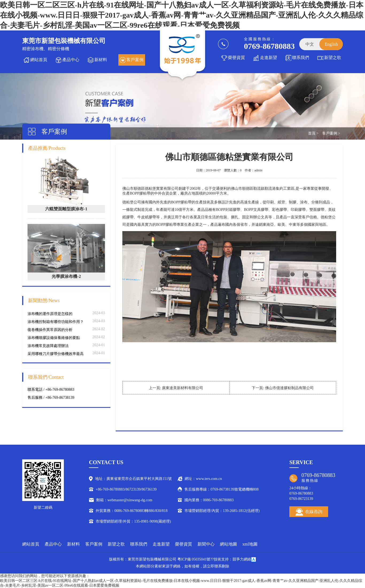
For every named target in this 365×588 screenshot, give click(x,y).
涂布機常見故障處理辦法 (48, 346)
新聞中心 (206, 544)
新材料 (101, 60)
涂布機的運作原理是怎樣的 (50, 314)
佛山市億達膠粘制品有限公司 (289, 388)
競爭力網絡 (242, 559)
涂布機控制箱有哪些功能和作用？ (56, 322)
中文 (310, 44)
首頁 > (313, 133)
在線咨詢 (309, 512)
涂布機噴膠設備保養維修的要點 (54, 338)
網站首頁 (39, 60)
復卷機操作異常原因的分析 (50, 330)
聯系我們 (301, 58)
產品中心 (71, 60)
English (331, 44)
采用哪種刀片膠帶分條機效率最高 (56, 354)
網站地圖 (228, 544)
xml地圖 (250, 544)
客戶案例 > (331, 133)
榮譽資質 (236, 58)
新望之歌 (333, 58)
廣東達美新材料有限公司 (183, 388)
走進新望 (269, 58)
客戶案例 (135, 60)
